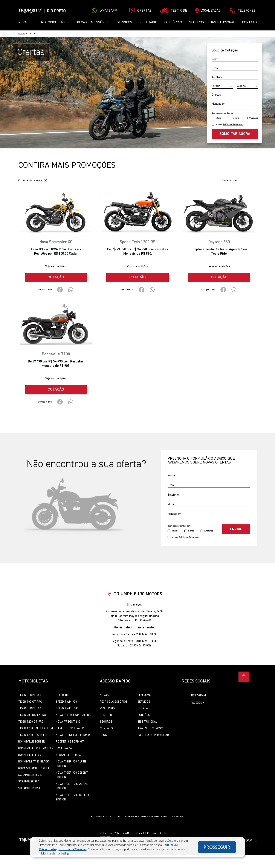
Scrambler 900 (29, 782)
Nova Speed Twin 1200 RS (73, 715)
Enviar (236, 529)
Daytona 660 (65, 748)
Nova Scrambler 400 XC (35, 768)
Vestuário (148, 23)
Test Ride (107, 715)
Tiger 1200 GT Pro (31, 722)
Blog (103, 735)
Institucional (223, 23)
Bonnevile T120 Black (34, 762)
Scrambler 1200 (29, 788)
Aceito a (229, 124)
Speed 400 (63, 695)
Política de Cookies (73, 849)
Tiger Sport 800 (30, 708)
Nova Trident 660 (68, 722)
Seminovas (145, 695)
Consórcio (173, 23)
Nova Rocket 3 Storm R (73, 735)
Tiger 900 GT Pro (30, 702)
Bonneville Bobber (32, 742)
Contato (249, 23)
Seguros (197, 23)
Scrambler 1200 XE (69, 755)
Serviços (125, 23)
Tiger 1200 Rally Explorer (37, 728)
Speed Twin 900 (66, 702)
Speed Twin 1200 (67, 708)
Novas (104, 695)
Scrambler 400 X (30, 775)
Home (21, 34)
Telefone (219, 118)
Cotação (56, 277)
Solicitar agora (235, 134)
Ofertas (144, 708)
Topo (244, 677)
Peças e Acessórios (93, 23)
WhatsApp (253, 118)
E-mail (236, 118)
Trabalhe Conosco (151, 728)
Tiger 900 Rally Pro (32, 715)
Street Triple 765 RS (71, 728)
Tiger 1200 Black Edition (36, 735)
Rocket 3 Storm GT (70, 742)
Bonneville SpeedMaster (36, 748)
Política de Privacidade (154, 735)
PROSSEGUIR (217, 847)
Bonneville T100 (30, 755)
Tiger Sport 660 (30, 695)
